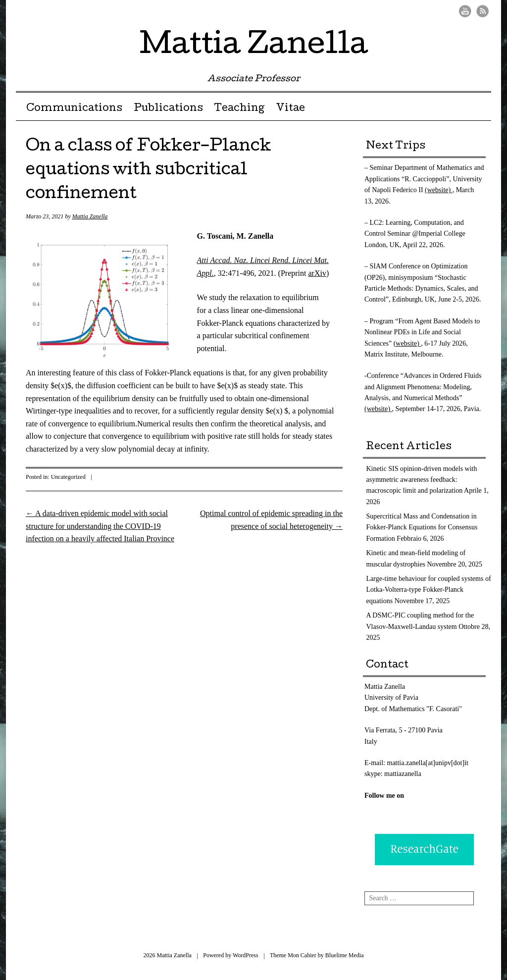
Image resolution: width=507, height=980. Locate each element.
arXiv (317, 273)
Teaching (239, 109)
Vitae (290, 109)
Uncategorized (68, 477)
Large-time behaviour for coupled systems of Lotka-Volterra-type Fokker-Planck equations (429, 590)
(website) (439, 190)
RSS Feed (482, 11)
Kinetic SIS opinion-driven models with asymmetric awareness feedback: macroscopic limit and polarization (422, 480)
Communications (74, 109)
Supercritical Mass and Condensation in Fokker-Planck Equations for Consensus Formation (422, 527)
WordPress (246, 955)
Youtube (465, 11)
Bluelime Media (345, 955)
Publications (168, 109)
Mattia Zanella (254, 47)
